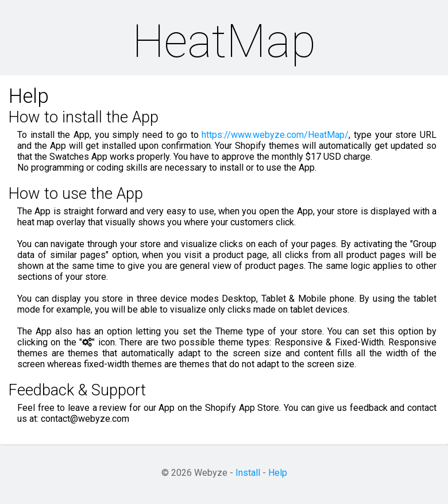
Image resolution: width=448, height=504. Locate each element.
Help (278, 473)
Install (248, 473)
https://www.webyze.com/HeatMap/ (275, 135)
